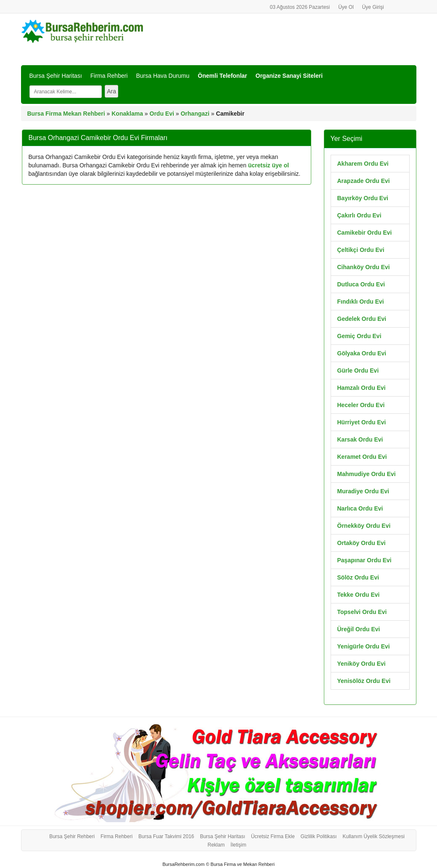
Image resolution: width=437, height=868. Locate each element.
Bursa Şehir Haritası (56, 76)
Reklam (216, 845)
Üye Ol (346, 7)
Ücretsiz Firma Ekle (273, 836)
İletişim (238, 845)
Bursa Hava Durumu (163, 76)
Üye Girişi (373, 7)
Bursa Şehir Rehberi (72, 836)
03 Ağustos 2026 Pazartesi (300, 7)
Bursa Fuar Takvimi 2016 (166, 836)
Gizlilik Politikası (319, 836)
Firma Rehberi (109, 76)
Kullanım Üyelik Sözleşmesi (373, 836)
